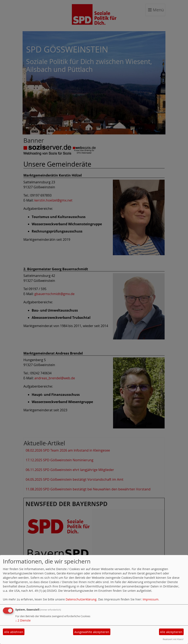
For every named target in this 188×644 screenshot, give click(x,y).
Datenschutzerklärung (81, 599)
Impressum (151, 599)
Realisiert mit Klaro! (173, 639)
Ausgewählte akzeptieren (92, 632)
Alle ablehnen (14, 632)
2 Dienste (23, 620)
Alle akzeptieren (171, 632)
